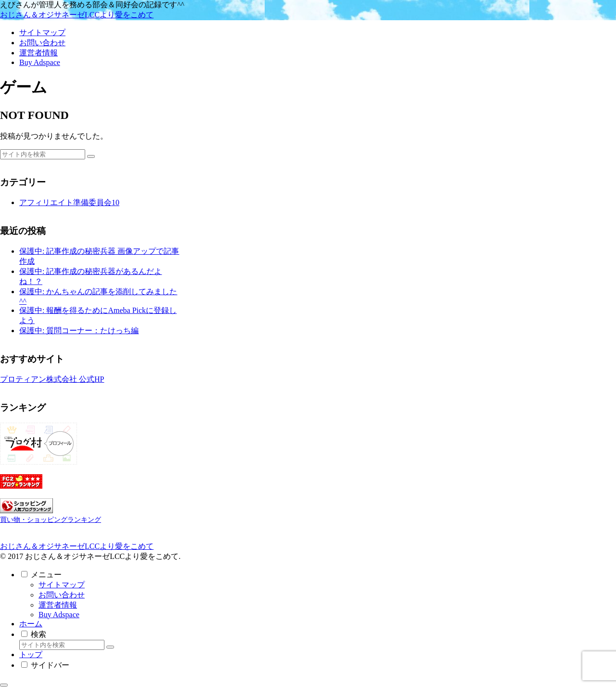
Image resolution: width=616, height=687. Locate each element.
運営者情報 (58, 605)
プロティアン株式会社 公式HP (52, 379)
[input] (43, 154)
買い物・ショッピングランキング (51, 519)
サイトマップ (62, 585)
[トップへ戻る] (4, 685)
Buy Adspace (59, 615)
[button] (91, 156)
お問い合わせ (62, 595)
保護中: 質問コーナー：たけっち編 (79, 331)
